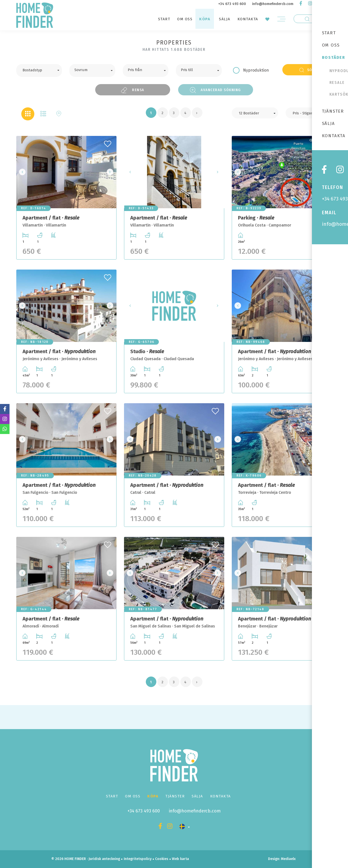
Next (111, 172)
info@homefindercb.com (273, 4)
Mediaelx (288, 859)
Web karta (180, 859)
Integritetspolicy (138, 859)
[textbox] (43, 70)
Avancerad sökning (215, 90)
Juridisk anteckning (104, 859)
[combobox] (39, 70)
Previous (22, 172)
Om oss (185, 19)
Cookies (162, 859)
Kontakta (248, 19)
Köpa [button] (205, 19)
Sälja (225, 19)
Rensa (133, 90)
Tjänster (175, 796)
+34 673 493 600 (232, 4)
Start (164, 19)
